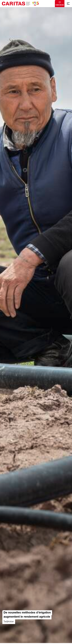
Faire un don (60, 3)
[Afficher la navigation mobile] (68, 4)
